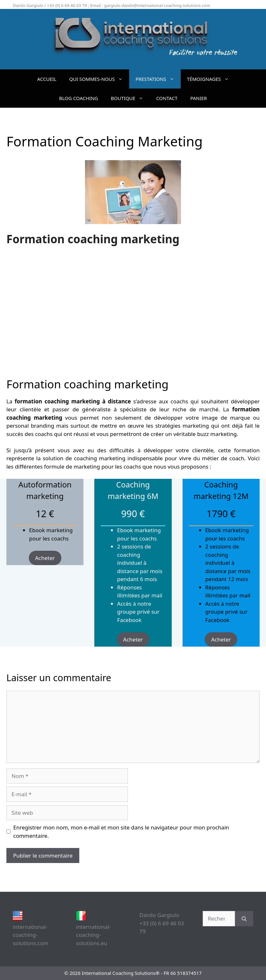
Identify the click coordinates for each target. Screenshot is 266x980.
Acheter (45, 558)
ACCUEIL (47, 79)
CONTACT (167, 98)
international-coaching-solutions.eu (93, 935)
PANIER (199, 98)
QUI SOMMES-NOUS (99, 79)
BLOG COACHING (79, 98)
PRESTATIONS (158, 79)
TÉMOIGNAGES (211, 79)
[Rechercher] (244, 919)
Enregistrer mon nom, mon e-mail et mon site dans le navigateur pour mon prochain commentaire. (121, 832)
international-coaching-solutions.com (31, 935)
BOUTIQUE (130, 98)
